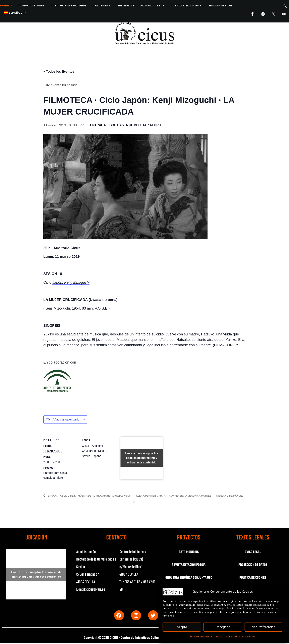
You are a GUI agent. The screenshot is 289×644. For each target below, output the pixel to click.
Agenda (6, 6)
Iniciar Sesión (221, 6)
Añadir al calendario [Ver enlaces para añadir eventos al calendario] (66, 420)
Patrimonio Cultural (69, 6)
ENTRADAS (126, 6)
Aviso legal (249, 636)
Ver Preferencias (264, 627)
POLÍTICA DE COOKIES (253, 578)
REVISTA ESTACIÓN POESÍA (189, 565)
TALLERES (100, 6)
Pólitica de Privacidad (227, 636)
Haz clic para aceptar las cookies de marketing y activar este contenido (142, 458)
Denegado (223, 627)
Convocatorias (32, 6)
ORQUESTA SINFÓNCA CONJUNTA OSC (189, 580)
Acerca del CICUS (185, 6)
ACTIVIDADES (150, 6)
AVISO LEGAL (253, 552)
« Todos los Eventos (59, 72)
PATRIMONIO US (189, 552)
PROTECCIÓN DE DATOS (253, 565)
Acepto (182, 627)
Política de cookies (201, 636)
